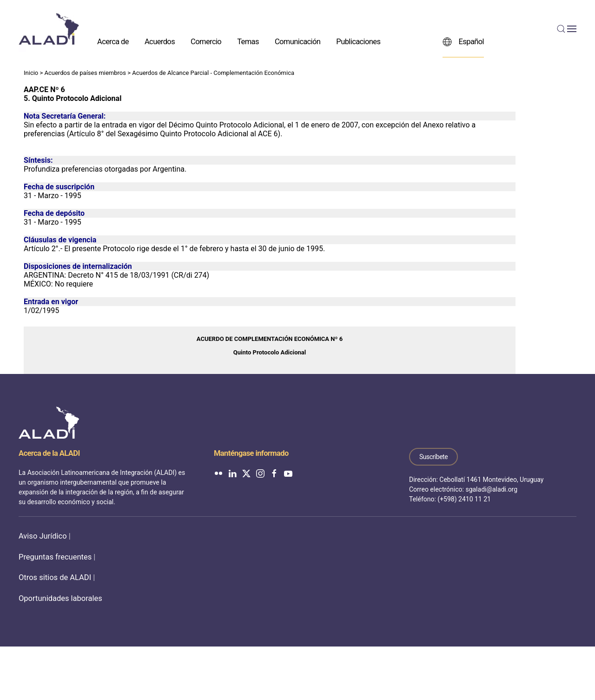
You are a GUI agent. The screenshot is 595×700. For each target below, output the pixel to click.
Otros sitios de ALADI (55, 577)
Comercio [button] (206, 41)
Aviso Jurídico (43, 536)
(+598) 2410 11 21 (464, 499)
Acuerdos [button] (160, 41)
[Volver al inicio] (49, 29)
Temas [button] (248, 41)
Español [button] (463, 41)
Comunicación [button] (297, 41)
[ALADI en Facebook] (274, 473)
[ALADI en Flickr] (218, 473)
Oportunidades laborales (60, 598)
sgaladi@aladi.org (491, 489)
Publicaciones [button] (358, 41)
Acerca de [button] (113, 41)
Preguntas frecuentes (55, 557)
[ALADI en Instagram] (260, 473)
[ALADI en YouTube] (288, 473)
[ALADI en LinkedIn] (232, 473)
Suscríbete (433, 457)
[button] (567, 29)
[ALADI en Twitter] (246, 473)
